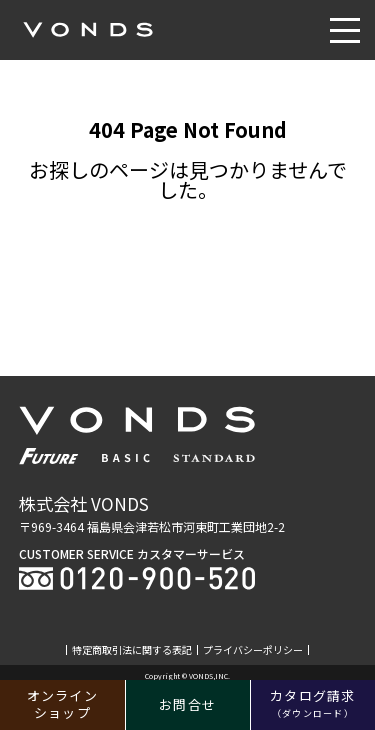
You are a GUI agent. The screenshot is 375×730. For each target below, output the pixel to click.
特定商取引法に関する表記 (132, 650)
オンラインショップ (63, 704)
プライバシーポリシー (253, 650)
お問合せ (187, 704)
